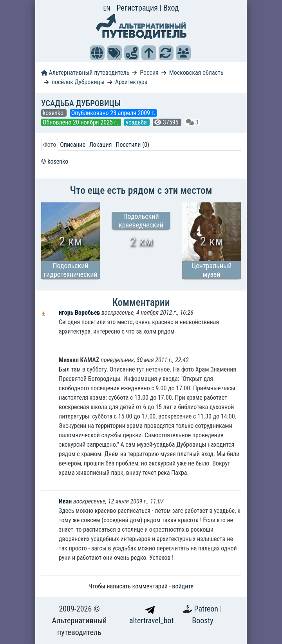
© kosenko (55, 161)
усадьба (137, 122)
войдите (183, 586)
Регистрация (138, 8)
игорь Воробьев (80, 313)
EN (107, 8)
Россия (149, 73)
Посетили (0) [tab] (132, 145)
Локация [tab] (101, 145)
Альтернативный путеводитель (85, 73)
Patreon (207, 609)
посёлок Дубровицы (78, 82)
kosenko (54, 113)
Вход (171, 8)
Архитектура (131, 82)
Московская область (196, 73)
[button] (97, 53)
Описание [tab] (73, 145)
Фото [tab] (50, 145)
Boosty (202, 621)
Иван (65, 501)
